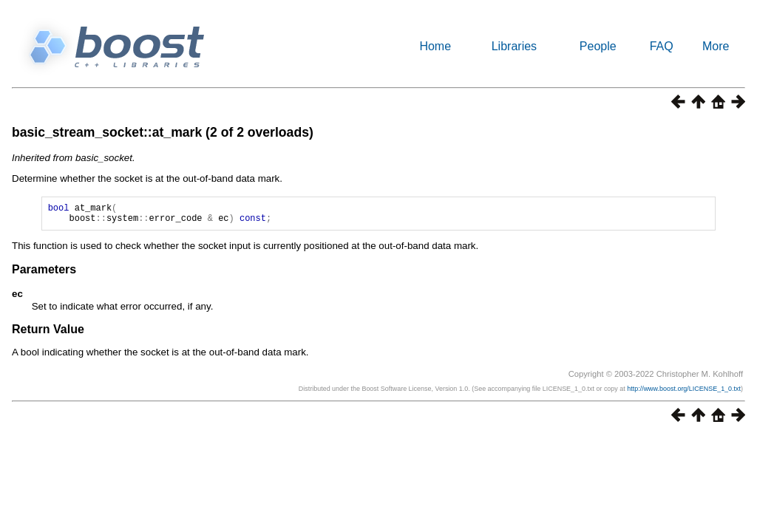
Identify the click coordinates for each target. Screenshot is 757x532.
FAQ (662, 46)
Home (435, 46)
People (598, 46)
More (716, 46)
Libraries (514, 46)
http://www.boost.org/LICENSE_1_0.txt (684, 393)
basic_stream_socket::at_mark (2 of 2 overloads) (163, 132)
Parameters (44, 274)
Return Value (48, 334)
